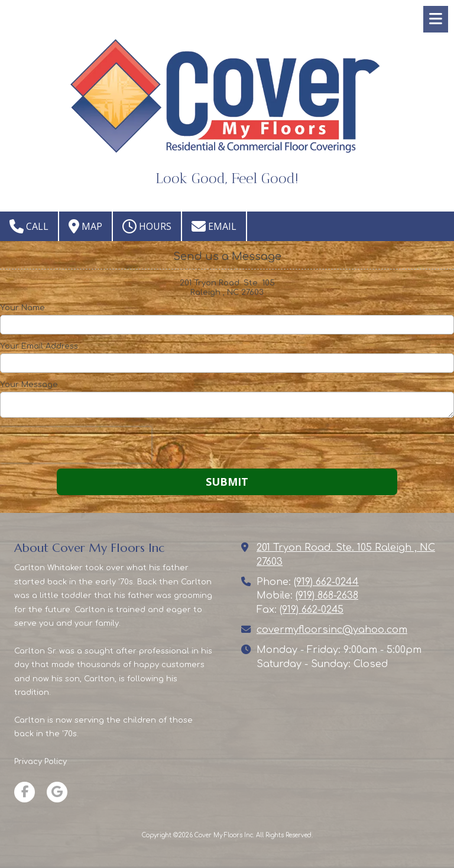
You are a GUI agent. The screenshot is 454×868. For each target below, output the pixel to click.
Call (29, 226)
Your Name (22, 308)
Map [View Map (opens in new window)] (85, 226)
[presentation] (76, 445)
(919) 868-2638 (327, 596)
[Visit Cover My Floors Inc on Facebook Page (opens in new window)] (25, 792)
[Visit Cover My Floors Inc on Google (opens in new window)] (57, 792)
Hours (147, 226)
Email (214, 226)
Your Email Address (39, 346)
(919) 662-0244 (326, 582)
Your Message (29, 385)
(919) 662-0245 (312, 610)
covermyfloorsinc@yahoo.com (332, 630)
